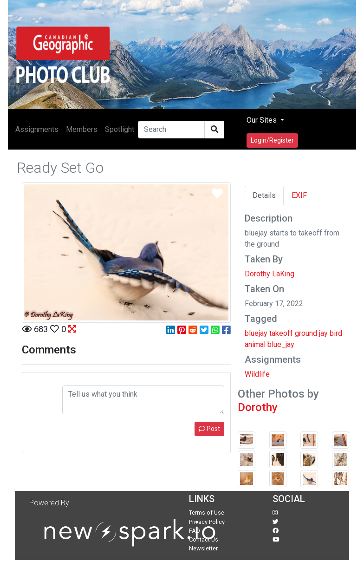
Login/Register (272, 140)
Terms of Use (207, 513)
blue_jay (281, 344)
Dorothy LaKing (270, 274)
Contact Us (204, 539)
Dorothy (258, 407)
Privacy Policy (207, 522)
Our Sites (263, 120)
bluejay (256, 333)
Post (209, 429)
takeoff (281, 333)
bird (336, 333)
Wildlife (257, 374)
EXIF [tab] (299, 195)
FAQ (195, 531)
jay (323, 333)
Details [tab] (264, 195)
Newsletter (203, 548)
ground (306, 333)
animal (255, 344)
